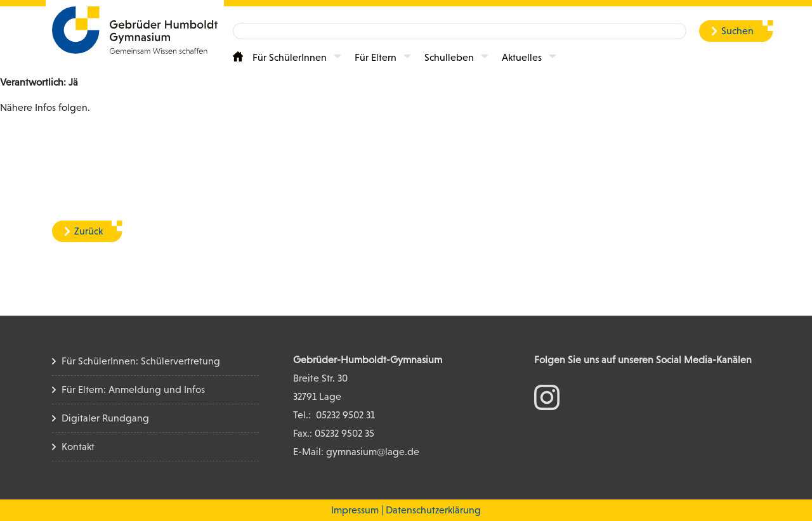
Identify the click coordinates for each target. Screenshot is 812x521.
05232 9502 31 (345, 415)
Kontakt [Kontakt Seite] (78, 447)
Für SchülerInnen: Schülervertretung (141, 361)
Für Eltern (376, 57)
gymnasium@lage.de (373, 452)
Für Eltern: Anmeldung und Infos (133, 389)
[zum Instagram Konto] (547, 396)
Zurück (88, 231)
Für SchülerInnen (290, 57)
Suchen (737, 31)
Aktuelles (522, 57)
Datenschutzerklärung (433, 510)
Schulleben (449, 57)
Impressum (355, 510)
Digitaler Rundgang (105, 418)
